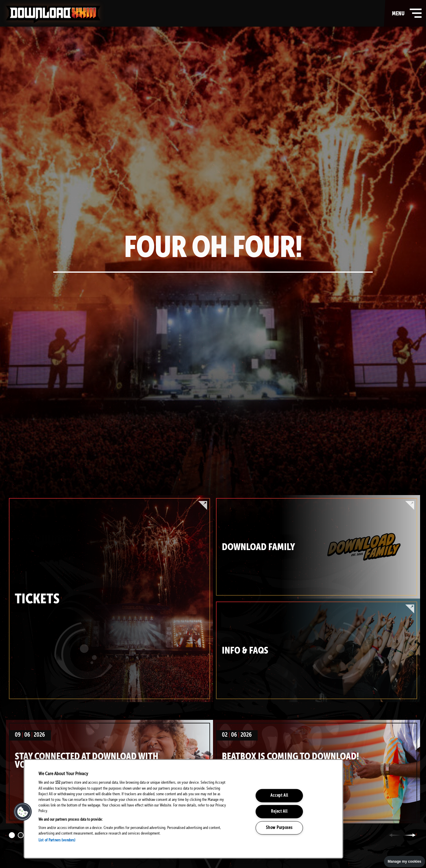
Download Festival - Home (53, 14)
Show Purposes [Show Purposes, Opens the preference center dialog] (279, 828)
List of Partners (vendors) (57, 840)
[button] (23, 812)
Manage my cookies (405, 861)
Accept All (279, 796)
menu (405, 13)
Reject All (279, 812)
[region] (183, 809)
